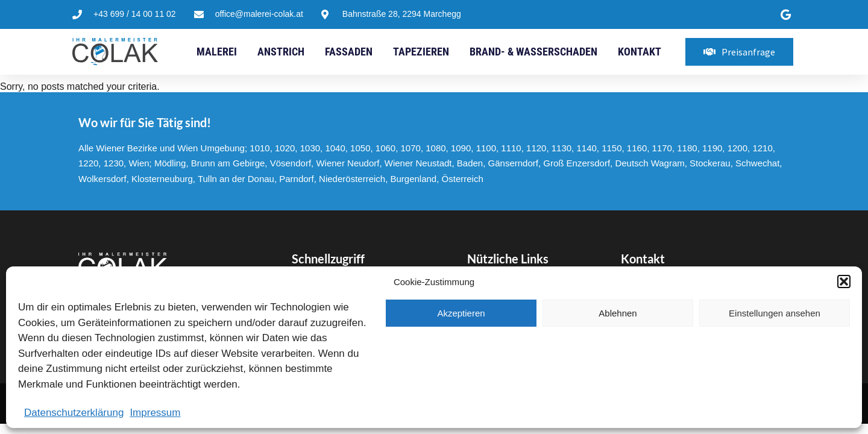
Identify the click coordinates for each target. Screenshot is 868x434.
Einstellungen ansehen (775, 313)
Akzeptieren (461, 313)
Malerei (217, 52)
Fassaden (349, 52)
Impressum (155, 413)
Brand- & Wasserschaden (533, 52)
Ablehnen (618, 313)
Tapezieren (421, 52)
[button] (844, 281)
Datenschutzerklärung (74, 413)
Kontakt (640, 52)
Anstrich (281, 52)
